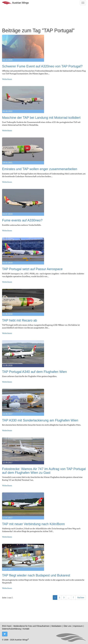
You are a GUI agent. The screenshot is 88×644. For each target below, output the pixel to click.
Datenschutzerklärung (11, 629)
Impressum (78, 626)
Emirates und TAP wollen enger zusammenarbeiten (40, 169)
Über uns (67, 626)
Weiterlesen (7, 79)
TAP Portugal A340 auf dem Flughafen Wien (34, 372)
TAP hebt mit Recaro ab (20, 320)
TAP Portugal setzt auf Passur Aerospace (32, 269)
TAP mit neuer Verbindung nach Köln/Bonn (33, 524)
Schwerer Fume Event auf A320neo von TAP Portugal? (42, 66)
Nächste (81, 597)
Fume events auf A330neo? (22, 220)
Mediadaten (57, 626)
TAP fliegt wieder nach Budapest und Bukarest (36, 575)
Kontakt (26, 629)
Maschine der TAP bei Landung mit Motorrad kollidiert (41, 118)
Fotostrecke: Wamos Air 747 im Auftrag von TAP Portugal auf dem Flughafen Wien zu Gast (44, 471)
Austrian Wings (15, 3)
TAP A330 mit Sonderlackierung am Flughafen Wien (40, 420)
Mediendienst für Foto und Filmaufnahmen (31, 626)
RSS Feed (7, 626)
